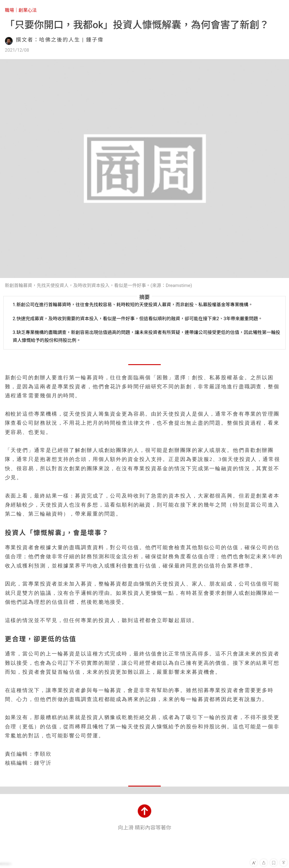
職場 (9, 10)
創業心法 (28, 10)
